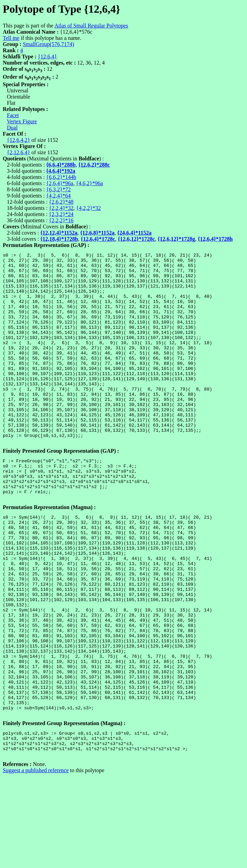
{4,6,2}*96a (89, 183)
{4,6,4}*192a (61, 171)
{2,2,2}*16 (61, 220)
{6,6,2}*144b (61, 177)
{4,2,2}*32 (89, 208)
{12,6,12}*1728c (137, 239)
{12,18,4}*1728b (59, 239)
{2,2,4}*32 (61, 208)
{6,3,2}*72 (58, 189)
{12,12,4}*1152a (59, 233)
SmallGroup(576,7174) (48, 44)
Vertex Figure (22, 121)
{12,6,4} (47, 57)
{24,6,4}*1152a (135, 233)
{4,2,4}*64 (58, 196)
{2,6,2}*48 (61, 202)
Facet (13, 115)
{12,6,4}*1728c (98, 239)
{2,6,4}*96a (60, 183)
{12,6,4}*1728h (215, 239)
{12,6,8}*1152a (97, 233)
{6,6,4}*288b (61, 165)
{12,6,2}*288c (94, 165)
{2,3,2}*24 (61, 214)
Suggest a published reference (36, 862)
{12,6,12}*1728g (176, 239)
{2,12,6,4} (18, 152)
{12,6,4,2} (18, 140)
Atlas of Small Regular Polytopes (91, 26)
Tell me (11, 38)
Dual (12, 128)
